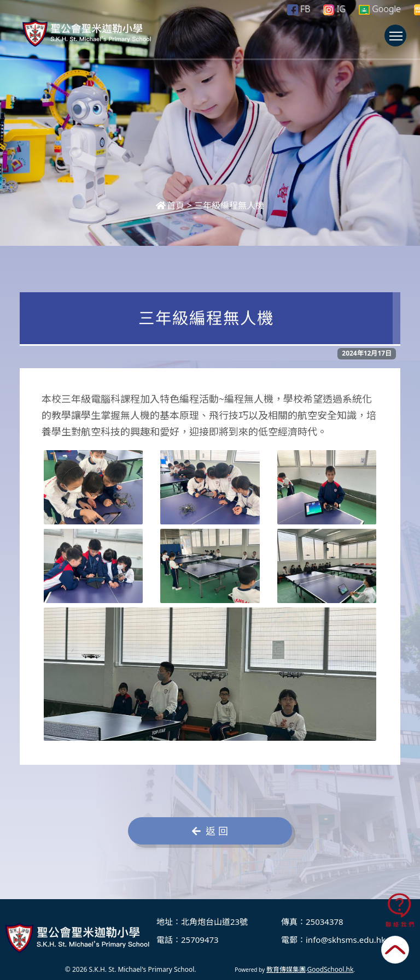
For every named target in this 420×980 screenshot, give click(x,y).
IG (334, 9)
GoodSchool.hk (330, 969)
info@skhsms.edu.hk (346, 940)
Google (380, 9)
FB (299, 9)
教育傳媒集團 (286, 969)
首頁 (170, 205)
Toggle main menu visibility (398, 41)
